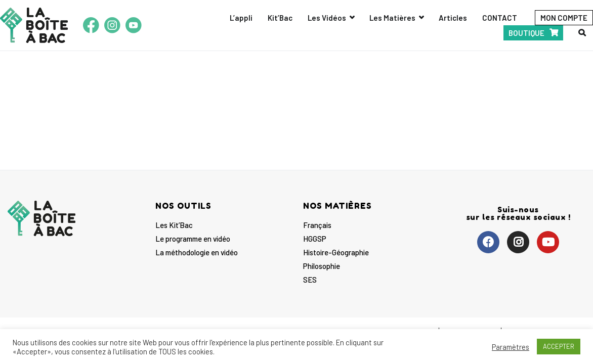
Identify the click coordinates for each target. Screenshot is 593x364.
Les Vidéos (327, 18)
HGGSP (315, 239)
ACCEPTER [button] (559, 346)
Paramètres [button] (511, 347)
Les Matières (392, 18)
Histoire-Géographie (336, 252)
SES (310, 280)
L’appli (241, 18)
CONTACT (500, 18)
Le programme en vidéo (193, 239)
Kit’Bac (280, 18)
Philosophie (322, 266)
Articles (453, 18)
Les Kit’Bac (174, 225)
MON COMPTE (564, 18)
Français (317, 225)
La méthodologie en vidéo (197, 252)
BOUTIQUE (526, 33)
